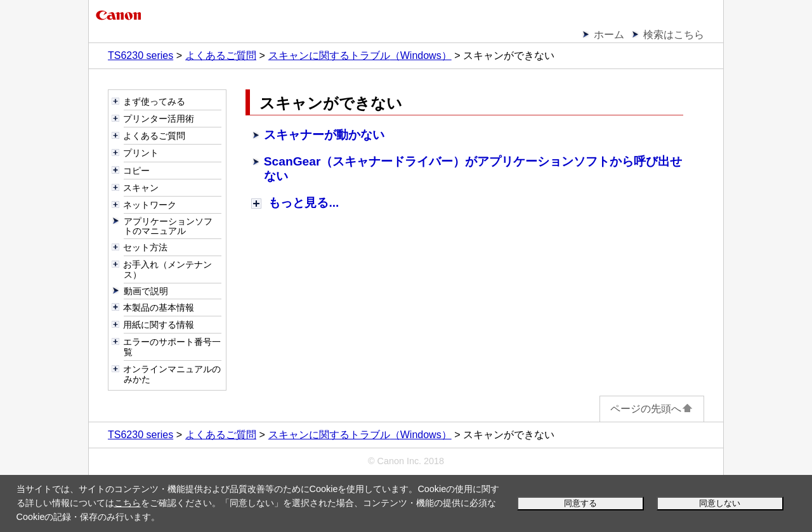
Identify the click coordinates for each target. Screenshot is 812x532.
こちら (128, 503)
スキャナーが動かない (324, 135)
